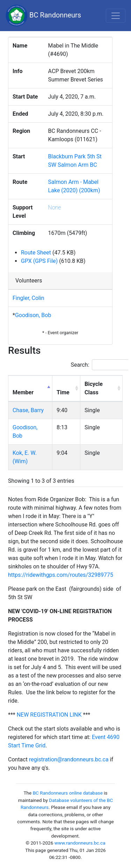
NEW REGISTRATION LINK (49, 715)
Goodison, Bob (33, 315)
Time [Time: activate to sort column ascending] (63, 392)
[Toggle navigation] (116, 16)
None (55, 207)
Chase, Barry (28, 410)
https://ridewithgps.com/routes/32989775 (61, 575)
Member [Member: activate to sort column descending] (23, 392)
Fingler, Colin (28, 298)
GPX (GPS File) (39, 261)
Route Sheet (36, 253)
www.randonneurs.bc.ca (80, 843)
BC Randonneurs (43, 16)
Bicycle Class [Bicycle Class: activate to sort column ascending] (94, 388)
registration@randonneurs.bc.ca (69, 759)
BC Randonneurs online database (68, 793)
